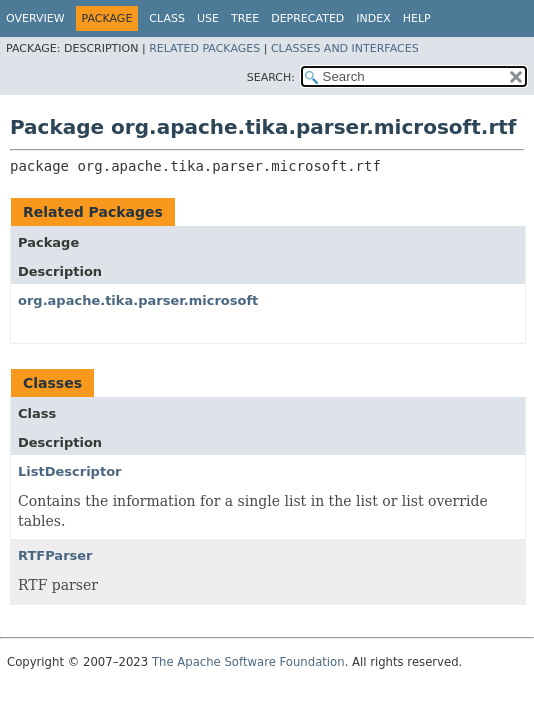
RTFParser (55, 555)
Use (208, 18)
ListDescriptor (69, 471)
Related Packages (204, 48)
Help (417, 18)
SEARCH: (271, 77)
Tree (245, 18)
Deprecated (307, 18)
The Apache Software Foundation (248, 662)
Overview (35, 18)
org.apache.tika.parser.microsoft (138, 300)
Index (373, 18)
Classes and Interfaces (345, 48)
